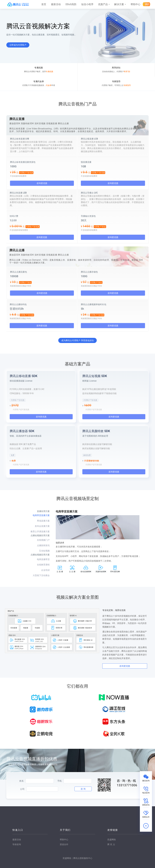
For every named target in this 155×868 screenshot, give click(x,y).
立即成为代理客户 (18, 45)
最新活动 (56, 4)
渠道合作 (64, 844)
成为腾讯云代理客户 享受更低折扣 (77, 340)
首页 (44, 4)
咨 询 (83, 789)
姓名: (22, 781)
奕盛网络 (112, 840)
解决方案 (119, 4)
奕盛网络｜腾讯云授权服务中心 (77, 858)
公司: (22, 789)
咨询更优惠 (42, 183)
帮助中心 (135, 4)
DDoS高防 (71, 4)
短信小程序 (87, 4)
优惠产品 (103, 4)
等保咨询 (17, 844)
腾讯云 (111, 844)
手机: (60, 781)
